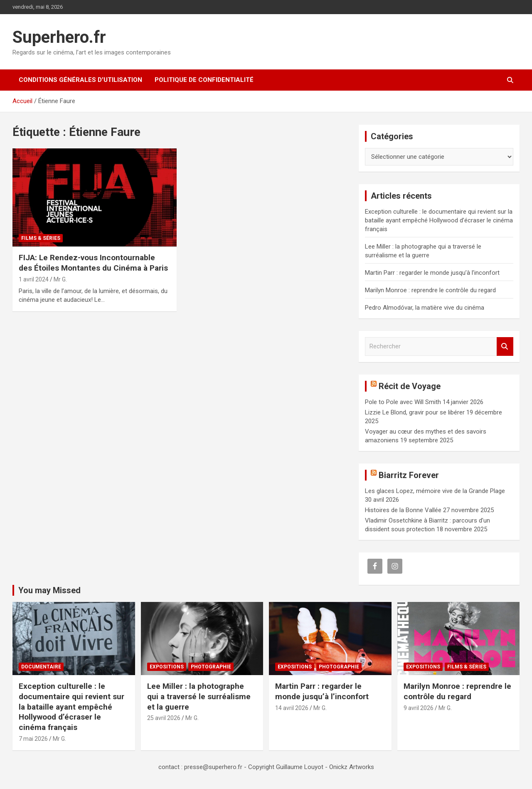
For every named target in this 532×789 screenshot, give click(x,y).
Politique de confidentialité (204, 80)
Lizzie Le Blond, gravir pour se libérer (415, 412)
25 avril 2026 (164, 718)
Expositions (167, 667)
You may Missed (49, 590)
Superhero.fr (59, 37)
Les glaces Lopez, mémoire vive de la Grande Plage (435, 491)
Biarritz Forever (409, 475)
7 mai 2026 (33, 739)
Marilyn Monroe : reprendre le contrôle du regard (430, 290)
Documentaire (41, 667)
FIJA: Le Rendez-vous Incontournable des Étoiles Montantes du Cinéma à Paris (93, 263)
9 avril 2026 (419, 708)
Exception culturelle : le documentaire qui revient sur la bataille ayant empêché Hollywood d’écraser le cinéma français (439, 220)
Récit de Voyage (410, 386)
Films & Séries (41, 238)
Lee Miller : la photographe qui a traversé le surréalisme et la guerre (199, 696)
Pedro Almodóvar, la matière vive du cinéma (425, 308)
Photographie (211, 667)
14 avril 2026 (292, 708)
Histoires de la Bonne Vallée (403, 510)
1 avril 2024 (34, 279)
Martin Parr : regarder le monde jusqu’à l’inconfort (432, 273)
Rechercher (505, 346)
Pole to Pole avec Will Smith (403, 402)
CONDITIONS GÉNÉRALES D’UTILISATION (80, 80)
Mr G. (60, 279)
